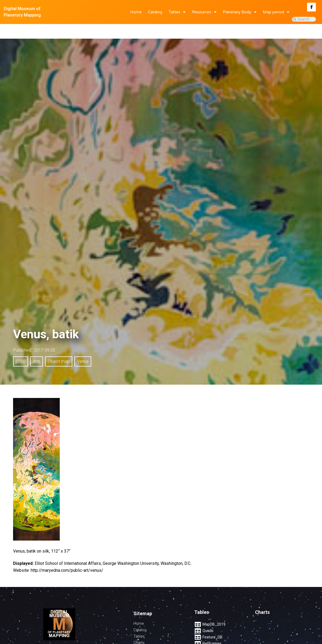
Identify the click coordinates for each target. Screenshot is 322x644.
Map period (276, 12)
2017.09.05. (45, 335)
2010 (21, 347)
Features (141, 641)
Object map (59, 347)
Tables (177, 12)
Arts (37, 347)
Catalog (155, 12)
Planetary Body (240, 12)
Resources (204, 12)
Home (136, 12)
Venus (83, 347)
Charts (139, 628)
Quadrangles (144, 634)
